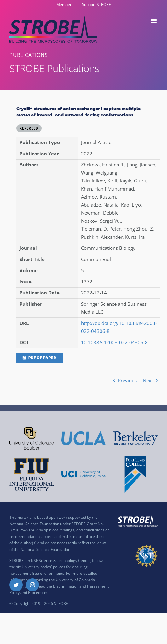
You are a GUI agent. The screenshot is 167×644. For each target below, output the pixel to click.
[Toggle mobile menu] (154, 21)
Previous (127, 380)
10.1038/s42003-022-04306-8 (114, 342)
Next (148, 380)
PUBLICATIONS (29, 55)
